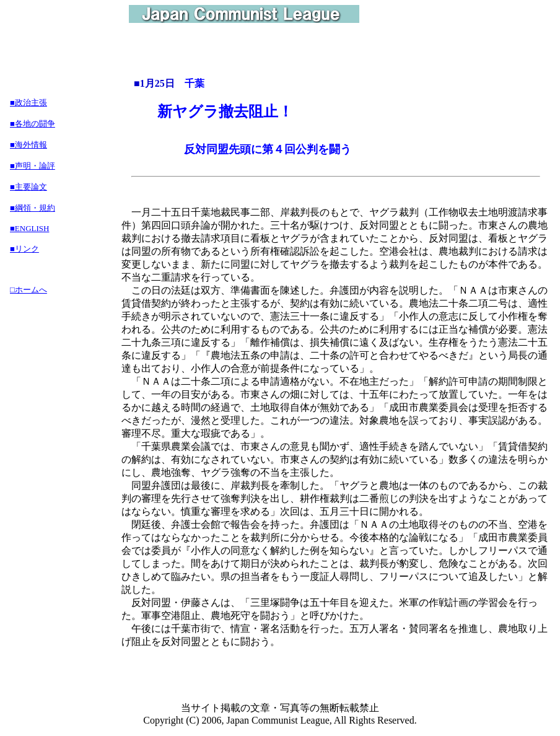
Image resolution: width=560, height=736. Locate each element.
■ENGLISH (29, 228)
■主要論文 (28, 187)
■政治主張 (28, 103)
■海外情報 (28, 145)
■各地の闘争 (33, 124)
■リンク (24, 249)
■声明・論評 (33, 166)
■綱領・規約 (33, 208)
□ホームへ (28, 290)
